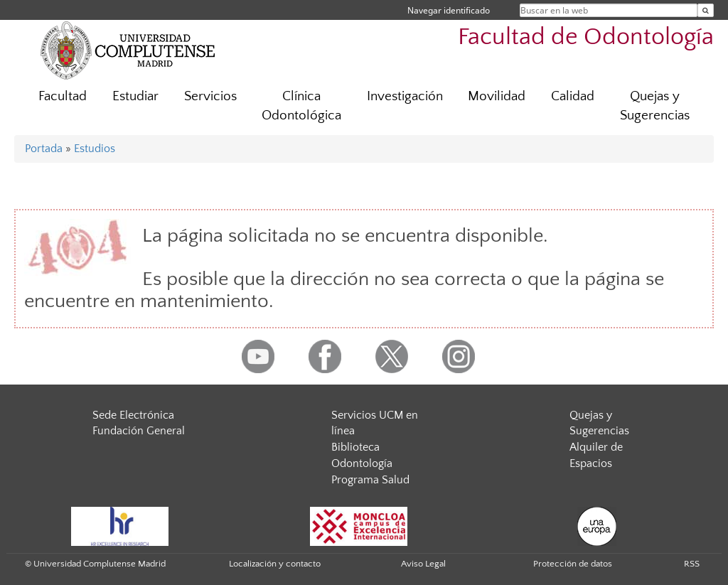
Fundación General (139, 431)
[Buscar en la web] (706, 10)
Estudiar (135, 96)
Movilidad (497, 96)
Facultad (63, 96)
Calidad (573, 96)
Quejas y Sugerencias (655, 106)
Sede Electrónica (133, 415)
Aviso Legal (423, 564)
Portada (44, 149)
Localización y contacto (275, 564)
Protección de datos (573, 564)
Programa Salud (370, 480)
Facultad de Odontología (586, 37)
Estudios (95, 149)
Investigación (405, 96)
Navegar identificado (449, 10)
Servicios (210, 96)
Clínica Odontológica (301, 106)
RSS (692, 564)
